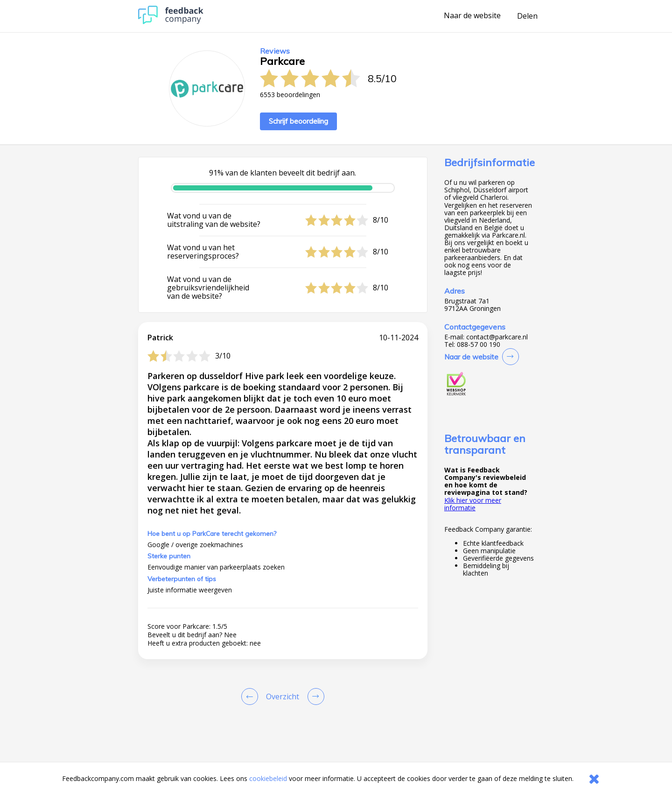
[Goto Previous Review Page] (252, 697)
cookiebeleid (268, 778)
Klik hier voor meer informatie (473, 504)
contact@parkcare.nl (497, 337)
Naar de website (472, 16)
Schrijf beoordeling (298, 121)
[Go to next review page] (314, 697)
